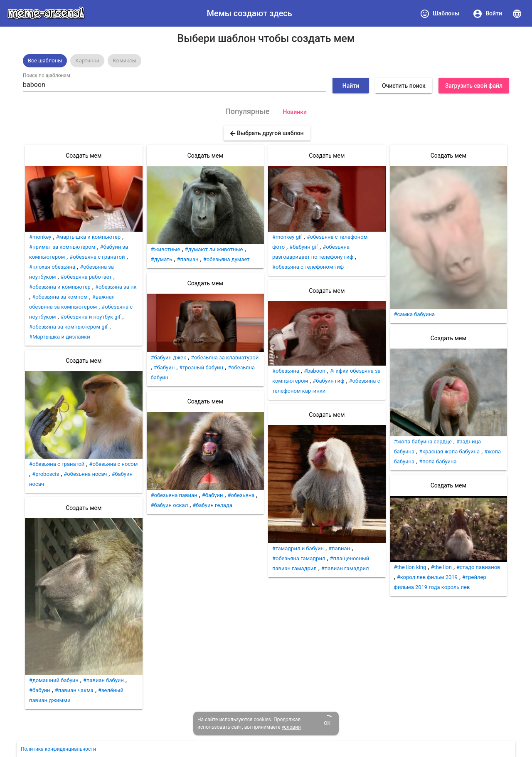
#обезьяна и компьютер (60, 287)
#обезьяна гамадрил (299, 558)
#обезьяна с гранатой (97, 257)
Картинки (87, 61)
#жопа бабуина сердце (423, 442)
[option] (45, 61)
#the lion (441, 567)
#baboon (315, 371)
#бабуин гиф (328, 381)
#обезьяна (241, 495)
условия (291, 727)
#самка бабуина (415, 314)
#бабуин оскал (170, 505)
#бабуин (40, 690)
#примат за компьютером (62, 247)
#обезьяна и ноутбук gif (91, 317)
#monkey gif (287, 237)
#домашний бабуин (54, 680)
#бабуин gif (304, 247)
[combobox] (175, 85)
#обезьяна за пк (116, 287)
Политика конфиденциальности (58, 749)
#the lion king (410, 567)
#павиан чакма (74, 690)
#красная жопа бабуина (449, 451)
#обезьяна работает (86, 277)
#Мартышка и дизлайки (60, 337)
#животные (166, 249)
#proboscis (46, 474)
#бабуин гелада (212, 505)
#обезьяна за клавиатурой (225, 357)
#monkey (40, 237)
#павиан (188, 259)
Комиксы (124, 61)
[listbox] (266, 61)
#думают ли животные (214, 249)
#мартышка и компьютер (89, 237)
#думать (162, 259)
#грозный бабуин (201, 367)
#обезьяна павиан (174, 495)
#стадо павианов (478, 567)
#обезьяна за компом (60, 297)
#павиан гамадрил (345, 568)
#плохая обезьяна (52, 267)
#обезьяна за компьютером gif (68, 327)
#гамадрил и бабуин (298, 548)
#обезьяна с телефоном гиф (308, 267)
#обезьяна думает (227, 259)
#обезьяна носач (85, 474)
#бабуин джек (169, 357)
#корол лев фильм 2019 (427, 577)
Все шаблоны (45, 61)
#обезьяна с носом (113, 464)
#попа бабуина (438, 461)
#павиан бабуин (103, 680)
